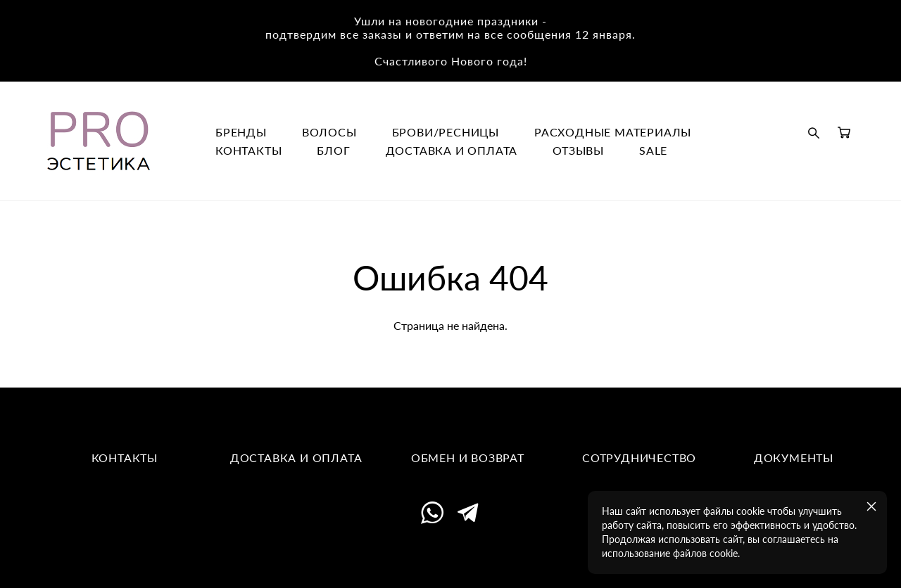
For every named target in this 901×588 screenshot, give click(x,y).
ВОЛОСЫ (329, 132)
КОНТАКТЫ (248, 151)
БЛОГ (333, 151)
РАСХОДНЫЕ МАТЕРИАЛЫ (613, 132)
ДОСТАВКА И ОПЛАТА (452, 151)
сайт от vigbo (450, 556)
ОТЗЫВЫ (578, 151)
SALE (653, 151)
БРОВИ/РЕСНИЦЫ (446, 132)
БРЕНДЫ (241, 132)
